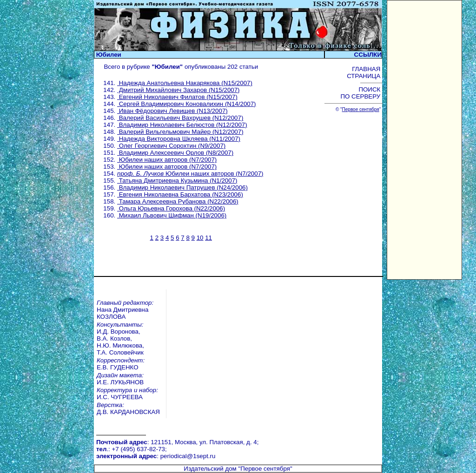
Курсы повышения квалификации (290, 449)
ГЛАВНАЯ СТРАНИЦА (364, 72)
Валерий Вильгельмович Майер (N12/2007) (180, 132)
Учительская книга (268, 456)
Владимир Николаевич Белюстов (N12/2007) (182, 125)
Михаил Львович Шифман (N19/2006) (172, 215)
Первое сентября (361, 109)
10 (200, 238)
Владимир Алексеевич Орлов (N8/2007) (175, 153)
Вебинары (128, 449)
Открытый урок (135, 456)
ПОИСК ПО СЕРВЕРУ (361, 93)
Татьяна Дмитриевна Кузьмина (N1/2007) (177, 181)
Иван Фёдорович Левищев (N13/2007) (172, 111)
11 (208, 238)
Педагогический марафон (150, 463)
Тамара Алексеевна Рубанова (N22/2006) (178, 201)
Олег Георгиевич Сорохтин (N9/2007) (171, 146)
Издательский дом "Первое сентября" (238, 418)
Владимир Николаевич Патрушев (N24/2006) (182, 187)
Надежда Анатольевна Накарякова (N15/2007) (185, 83)
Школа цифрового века (275, 463)
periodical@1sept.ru (188, 408)
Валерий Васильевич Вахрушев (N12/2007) (180, 118)
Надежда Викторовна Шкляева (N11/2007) (179, 139)
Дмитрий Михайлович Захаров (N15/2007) (178, 90)
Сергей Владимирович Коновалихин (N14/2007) (187, 104)
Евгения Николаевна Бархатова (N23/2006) (180, 194)
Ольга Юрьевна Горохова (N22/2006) (171, 208)
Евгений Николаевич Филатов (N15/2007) (177, 97)
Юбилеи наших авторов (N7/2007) (167, 160)
